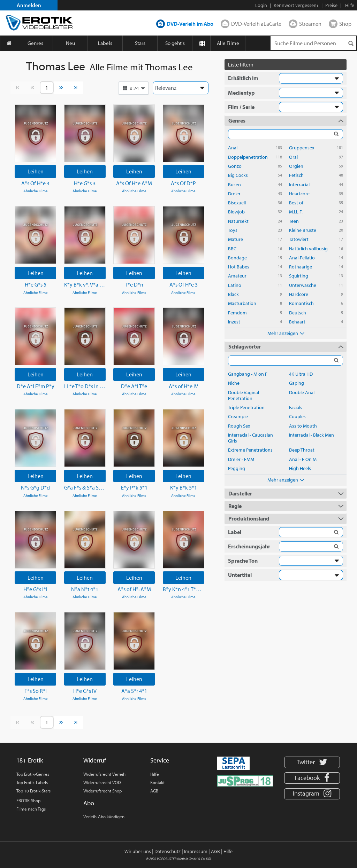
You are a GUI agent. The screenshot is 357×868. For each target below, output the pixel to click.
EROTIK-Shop (28, 800)
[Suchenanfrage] (313, 43)
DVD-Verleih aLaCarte (256, 24)
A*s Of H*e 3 (184, 284)
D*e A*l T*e (134, 386)
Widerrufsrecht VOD (102, 782)
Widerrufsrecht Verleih (104, 774)
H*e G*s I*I (35, 589)
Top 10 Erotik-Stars (33, 791)
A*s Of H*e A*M (134, 183)
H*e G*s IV (85, 691)
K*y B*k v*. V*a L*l (85, 284)
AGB (154, 791)
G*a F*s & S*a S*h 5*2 (85, 487)
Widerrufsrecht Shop (102, 791)
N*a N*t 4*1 (85, 589)
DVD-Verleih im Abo (190, 24)
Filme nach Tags (31, 809)
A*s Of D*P (183, 183)
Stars (140, 43)
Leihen (36, 171)
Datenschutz (168, 851)
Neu (70, 43)
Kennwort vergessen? (296, 5)
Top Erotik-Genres (33, 774)
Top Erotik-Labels (32, 782)
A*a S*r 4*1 (134, 691)
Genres (35, 43)
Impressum (196, 851)
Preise (331, 5)
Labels (105, 43)
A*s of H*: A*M (134, 589)
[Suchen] (351, 43)
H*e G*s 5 (36, 284)
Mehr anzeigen (286, 333)
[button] (134, 88)
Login (261, 5)
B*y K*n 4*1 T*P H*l (184, 589)
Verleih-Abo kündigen (104, 816)
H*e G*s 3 (85, 183)
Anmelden (29, 5)
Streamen (310, 24)
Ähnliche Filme (36, 191)
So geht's (175, 43)
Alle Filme (228, 43)
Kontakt (157, 782)
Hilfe (155, 774)
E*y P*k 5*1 (134, 487)
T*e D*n (134, 284)
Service (160, 760)
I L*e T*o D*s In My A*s (85, 386)
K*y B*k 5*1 (184, 487)
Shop (345, 24)
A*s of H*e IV (183, 386)
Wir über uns (138, 851)
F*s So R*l (36, 691)
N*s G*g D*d (35, 487)
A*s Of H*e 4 (35, 183)
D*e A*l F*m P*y (36, 386)
